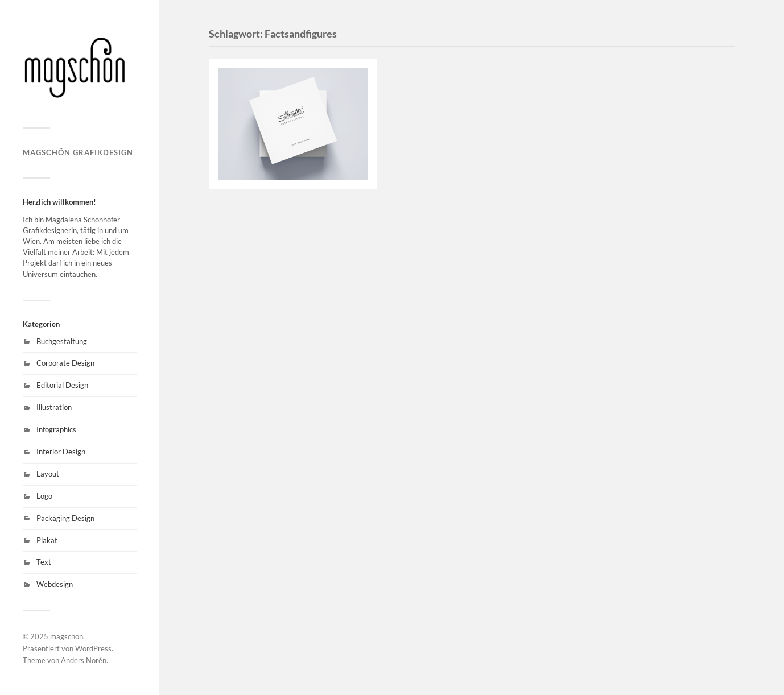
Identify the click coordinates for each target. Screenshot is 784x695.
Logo (44, 496)
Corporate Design (65, 363)
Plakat (47, 540)
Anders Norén (84, 660)
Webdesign (55, 584)
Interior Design (61, 452)
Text (44, 562)
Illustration (54, 407)
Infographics (56, 429)
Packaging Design (65, 518)
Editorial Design (62, 385)
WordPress (93, 648)
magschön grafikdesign (78, 152)
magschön (67, 636)
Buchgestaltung (62, 341)
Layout (48, 474)
